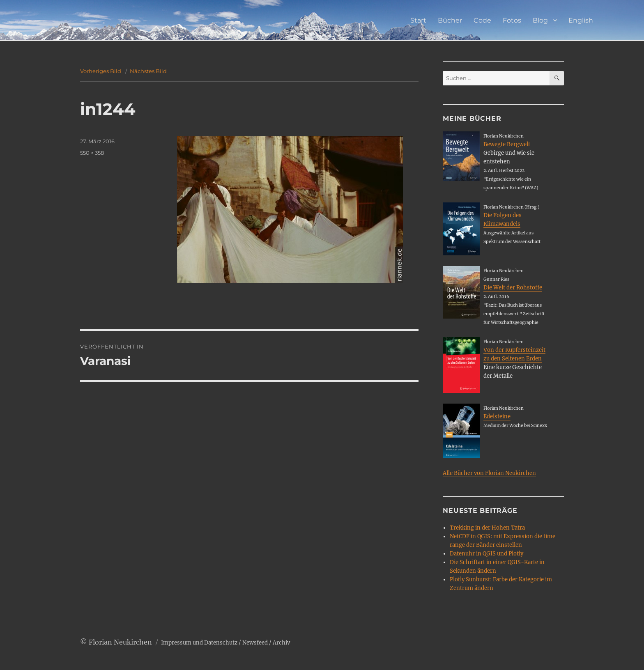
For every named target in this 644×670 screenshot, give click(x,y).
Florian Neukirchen (120, 642)
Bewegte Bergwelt (507, 144)
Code (482, 20)
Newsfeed (255, 643)
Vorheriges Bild (101, 71)
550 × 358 (92, 153)
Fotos (512, 20)
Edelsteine (497, 416)
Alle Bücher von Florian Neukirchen (489, 473)
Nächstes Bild (148, 71)
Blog (540, 20)
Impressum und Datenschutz (199, 643)
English (581, 20)
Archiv (281, 643)
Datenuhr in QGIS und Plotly (486, 554)
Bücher (450, 20)
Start (418, 20)
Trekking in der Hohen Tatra (487, 528)
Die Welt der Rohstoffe (513, 288)
